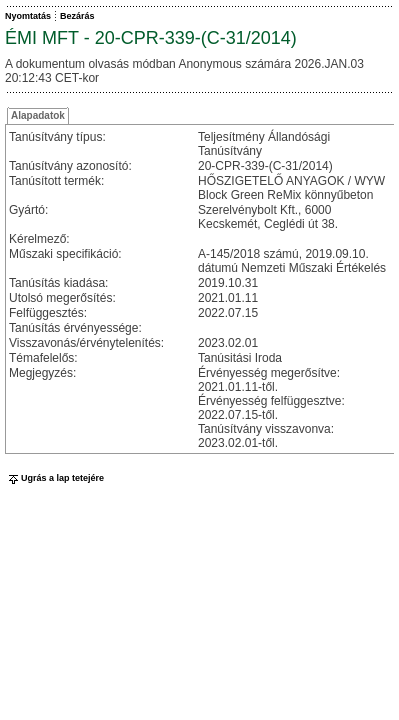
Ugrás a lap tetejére (54, 478)
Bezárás (77, 16)
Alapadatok (38, 115)
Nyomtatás (28, 16)
